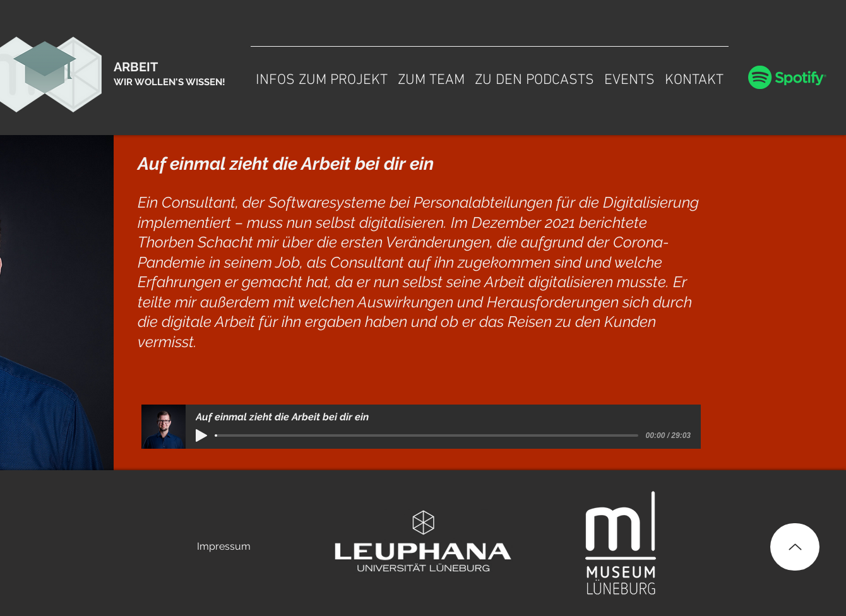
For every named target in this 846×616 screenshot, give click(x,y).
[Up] (795, 547)
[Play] (201, 435)
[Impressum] (223, 547)
